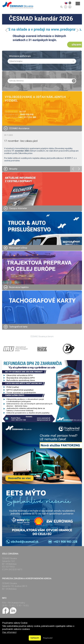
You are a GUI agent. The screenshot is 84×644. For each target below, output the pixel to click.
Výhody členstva (16, 81)
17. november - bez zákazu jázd (21, 141)
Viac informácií (9, 632)
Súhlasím (35, 638)
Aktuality (13, 169)
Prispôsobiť (48, 638)
